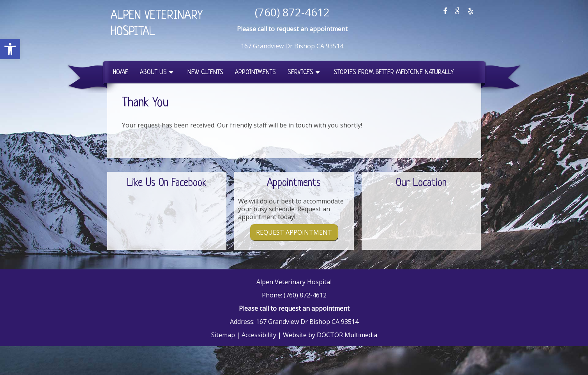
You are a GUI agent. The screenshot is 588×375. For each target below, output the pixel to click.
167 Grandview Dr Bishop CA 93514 (292, 46)
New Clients (205, 72)
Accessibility (259, 335)
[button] (10, 49)
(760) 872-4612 (292, 12)
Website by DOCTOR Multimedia (330, 335)
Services (300, 72)
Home (121, 72)
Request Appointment (294, 232)
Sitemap (223, 335)
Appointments (255, 72)
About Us (153, 72)
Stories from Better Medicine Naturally (394, 72)
